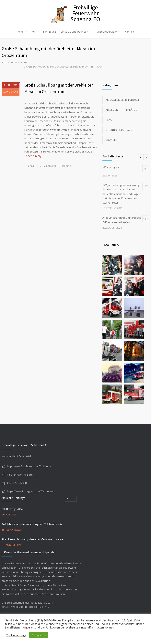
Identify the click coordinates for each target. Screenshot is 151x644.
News (109, 120)
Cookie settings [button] (16, 635)
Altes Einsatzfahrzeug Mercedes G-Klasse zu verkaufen (34, 539)
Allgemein (50, 166)
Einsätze (131, 110)
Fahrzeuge (50, 32)
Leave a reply (33, 156)
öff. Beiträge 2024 (12, 509)
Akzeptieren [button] (39, 635)
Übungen (67, 166)
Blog (19, 63)
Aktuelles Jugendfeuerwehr (123, 100)
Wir (33, 32)
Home (20, 32)
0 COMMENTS (11, 94)
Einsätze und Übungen (75, 32)
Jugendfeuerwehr (106, 32)
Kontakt (129, 32)
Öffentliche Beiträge (119, 130)
